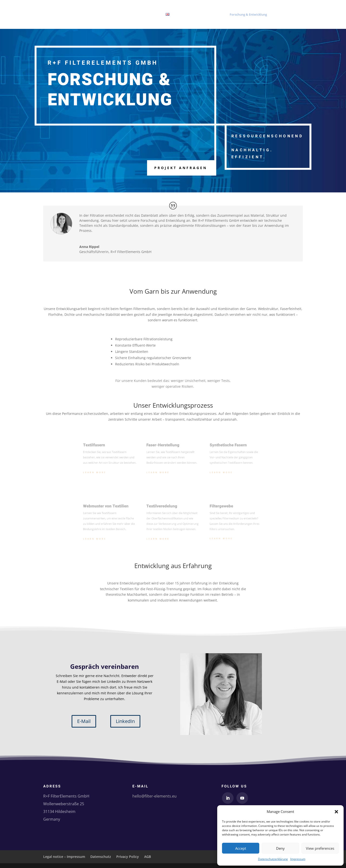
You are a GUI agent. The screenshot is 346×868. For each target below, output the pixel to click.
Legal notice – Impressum (64, 857)
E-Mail (84, 721)
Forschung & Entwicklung (248, 15)
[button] (336, 812)
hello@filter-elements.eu (154, 796)
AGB (148, 857)
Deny (280, 848)
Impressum (298, 859)
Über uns (279, 15)
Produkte (213, 15)
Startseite (193, 15)
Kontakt (297, 15)
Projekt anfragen (181, 168)
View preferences (320, 848)
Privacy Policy (128, 857)
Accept (241, 848)
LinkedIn (125, 721)
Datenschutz (101, 857)
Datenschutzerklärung (273, 859)
